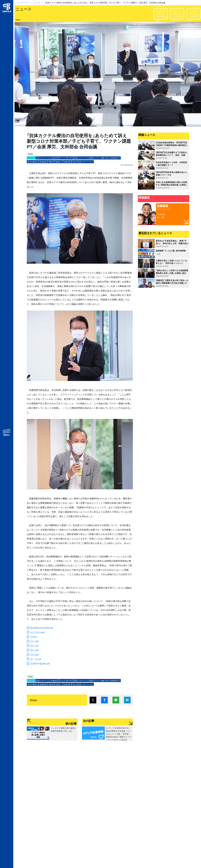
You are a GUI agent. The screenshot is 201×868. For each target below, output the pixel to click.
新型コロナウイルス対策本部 (47, 158)
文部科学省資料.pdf (40, 663)
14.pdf (33, 637)
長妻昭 (51, 162)
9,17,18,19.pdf (37, 632)
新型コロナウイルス (85, 162)
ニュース (36, 3)
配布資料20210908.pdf (42, 628)
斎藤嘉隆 (43, 162)
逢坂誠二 (59, 162)
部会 (74, 162)
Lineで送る (116, 700)
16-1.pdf (34, 650)
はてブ (127, 700)
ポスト (93, 700)
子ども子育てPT (66, 158)
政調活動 (67, 162)
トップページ (23, 3)
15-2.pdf (34, 646)
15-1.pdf (34, 641)
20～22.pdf (36, 659)
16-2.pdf (34, 655)
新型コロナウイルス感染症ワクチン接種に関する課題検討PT (97, 158)
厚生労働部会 (33, 162)
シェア (104, 700)
